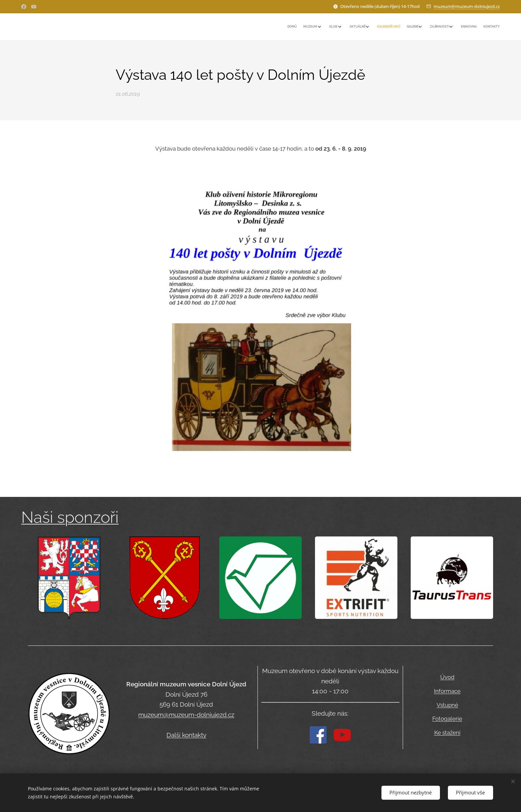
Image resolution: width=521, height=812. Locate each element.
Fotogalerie (447, 719)
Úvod (447, 677)
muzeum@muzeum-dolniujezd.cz (467, 6)
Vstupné (447, 705)
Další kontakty (186, 735)
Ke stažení (447, 733)
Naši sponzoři (70, 517)
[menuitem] (422, 27)
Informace (447, 691)
